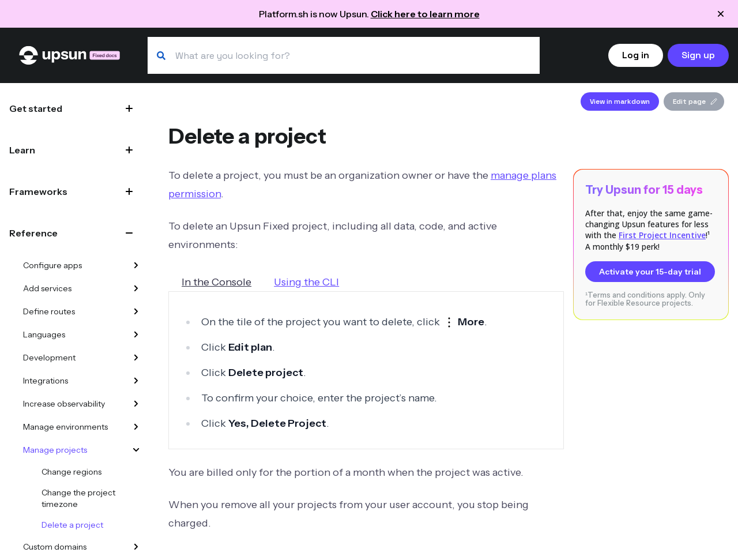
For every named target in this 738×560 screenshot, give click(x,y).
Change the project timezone (78, 498)
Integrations (46, 381)
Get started (36, 108)
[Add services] (136, 288)
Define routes (49, 311)
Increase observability (64, 404)
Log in (636, 55)
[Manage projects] (136, 450)
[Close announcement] (721, 14)
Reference (33, 233)
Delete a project (72, 525)
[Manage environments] (136, 427)
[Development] (136, 358)
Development (49, 358)
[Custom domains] (136, 547)
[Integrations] (136, 381)
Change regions (71, 472)
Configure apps (52, 265)
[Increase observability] (136, 404)
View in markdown (620, 102)
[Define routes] (136, 311)
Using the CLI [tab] (306, 282)
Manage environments (65, 427)
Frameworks (38, 191)
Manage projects (55, 450)
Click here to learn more (425, 14)
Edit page (695, 102)
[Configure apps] (136, 265)
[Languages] (136, 335)
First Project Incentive (662, 235)
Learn (22, 150)
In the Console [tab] (216, 282)
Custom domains (55, 547)
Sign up (698, 55)
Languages (44, 335)
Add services (47, 288)
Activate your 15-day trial (650, 272)
